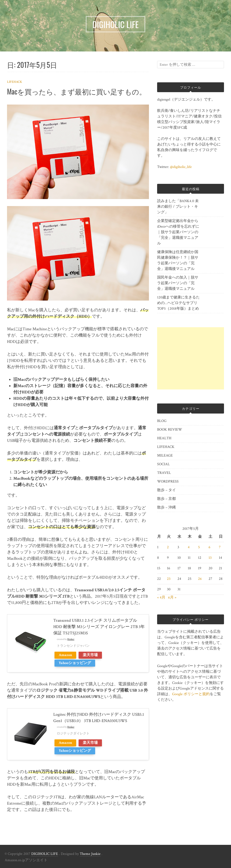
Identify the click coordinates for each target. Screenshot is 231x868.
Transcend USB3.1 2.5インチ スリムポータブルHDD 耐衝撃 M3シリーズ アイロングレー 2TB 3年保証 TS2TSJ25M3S (99, 627)
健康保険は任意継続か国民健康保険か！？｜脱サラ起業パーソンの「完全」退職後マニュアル (178, 260)
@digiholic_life (181, 167)
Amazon (65, 655)
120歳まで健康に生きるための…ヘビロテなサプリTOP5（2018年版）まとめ (178, 303)
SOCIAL (163, 464)
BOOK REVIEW (170, 430)
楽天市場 (90, 655)
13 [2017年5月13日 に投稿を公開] (210, 558)
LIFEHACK (14, 82)
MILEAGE (165, 456)
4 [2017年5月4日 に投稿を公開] (189, 547)
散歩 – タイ (166, 490)
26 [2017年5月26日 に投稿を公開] (200, 579)
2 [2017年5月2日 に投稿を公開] (168, 547)
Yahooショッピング (75, 663)
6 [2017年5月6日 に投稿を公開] (209, 547)
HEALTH (164, 438)
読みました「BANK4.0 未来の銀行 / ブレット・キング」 (178, 207)
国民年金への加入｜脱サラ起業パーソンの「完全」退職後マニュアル (178, 283)
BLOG (162, 421)
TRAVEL (164, 473)
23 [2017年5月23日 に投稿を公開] (169, 579)
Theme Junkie (90, 854)
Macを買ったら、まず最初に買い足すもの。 (77, 91)
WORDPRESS (168, 481)
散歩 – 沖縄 (166, 507)
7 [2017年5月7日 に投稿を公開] (220, 547)
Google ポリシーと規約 (191, 694)
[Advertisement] (191, 358)
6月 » (172, 597)
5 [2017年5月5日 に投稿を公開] (199, 547)
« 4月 (161, 597)
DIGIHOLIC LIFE (45, 854)
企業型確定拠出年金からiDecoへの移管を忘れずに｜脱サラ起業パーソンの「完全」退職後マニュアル (178, 232)
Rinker (71, 639)
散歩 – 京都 (166, 499)
